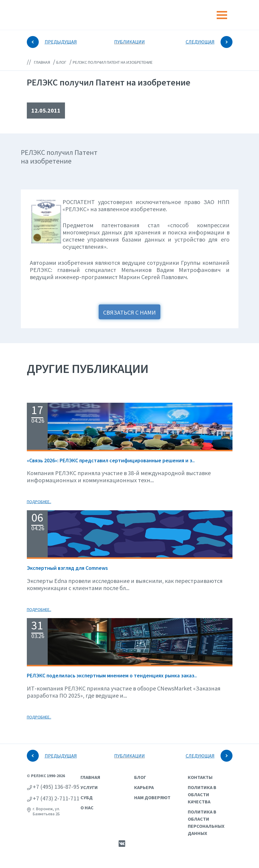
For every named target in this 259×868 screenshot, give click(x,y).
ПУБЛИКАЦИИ (129, 42)
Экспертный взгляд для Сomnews (67, 568)
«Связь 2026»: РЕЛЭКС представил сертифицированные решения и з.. (111, 460)
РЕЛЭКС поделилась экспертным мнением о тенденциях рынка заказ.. (112, 675)
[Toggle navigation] (222, 15)
